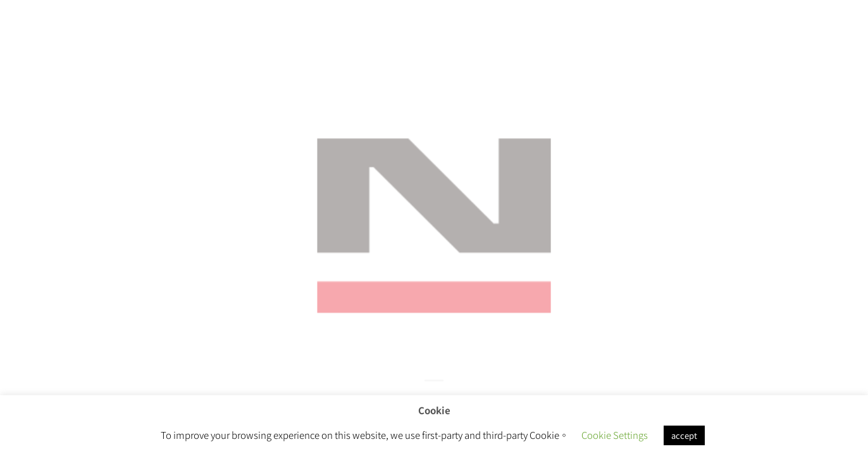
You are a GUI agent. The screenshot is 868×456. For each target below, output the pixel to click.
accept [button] (684, 435)
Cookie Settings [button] (615, 435)
